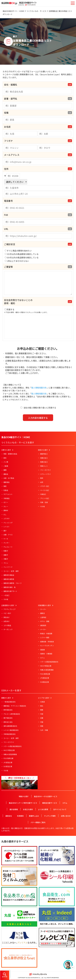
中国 (42, 722)
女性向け (7, 621)
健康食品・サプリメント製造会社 (15, 706)
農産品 (6, 474)
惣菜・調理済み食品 (10, 454)
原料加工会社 (8, 722)
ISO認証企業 (45, 682)
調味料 (6, 510)
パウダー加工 (45, 486)
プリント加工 (45, 498)
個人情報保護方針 (39, 388)
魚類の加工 (44, 462)
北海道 (42, 702)
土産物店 (43, 617)
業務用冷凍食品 (9, 575)
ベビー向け (7, 613)
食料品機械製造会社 (10, 726)
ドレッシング (8, 523)
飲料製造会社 (8, 710)
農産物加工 (44, 454)
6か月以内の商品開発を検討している (22, 257)
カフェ (42, 658)
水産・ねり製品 (9, 478)
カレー (6, 506)
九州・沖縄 (44, 730)
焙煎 (42, 482)
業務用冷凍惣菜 (9, 579)
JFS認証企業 (45, 678)
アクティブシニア (10, 609)
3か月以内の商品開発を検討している (22, 254)
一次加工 (7, 595)
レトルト (7, 527)
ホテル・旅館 (45, 621)
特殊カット (44, 466)
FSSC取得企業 (45, 674)
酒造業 (42, 650)
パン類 (6, 462)
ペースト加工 (45, 490)
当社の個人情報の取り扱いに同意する (40, 408)
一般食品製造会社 (10, 702)
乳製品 (6, 490)
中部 (42, 714)
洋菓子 (6, 559)
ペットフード (8, 567)
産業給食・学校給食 (47, 642)
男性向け (7, 617)
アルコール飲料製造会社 (12, 714)
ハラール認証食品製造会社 (49, 662)
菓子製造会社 (8, 718)
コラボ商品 (7, 625)
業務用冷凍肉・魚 (10, 587)
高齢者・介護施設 (46, 654)
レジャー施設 (45, 638)
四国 (42, 726)
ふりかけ (7, 519)
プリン (6, 563)
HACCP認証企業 (46, 666)
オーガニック (8, 629)
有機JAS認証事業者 (47, 670)
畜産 (5, 486)
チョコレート (8, 547)
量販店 (42, 613)
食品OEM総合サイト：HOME (13, 11)
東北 (42, 706)
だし (5, 515)
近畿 (42, 718)
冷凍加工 (43, 494)
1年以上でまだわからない (17, 261)
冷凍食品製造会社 (10, 734)
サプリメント (8, 494)
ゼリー (6, 502)
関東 (42, 710)
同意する (38, 324)
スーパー (43, 609)
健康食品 (7, 482)
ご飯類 (6, 466)
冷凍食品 (7, 498)
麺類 (5, 470)
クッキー (7, 543)
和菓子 (6, 551)
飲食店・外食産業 (46, 634)
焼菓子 (6, 555)
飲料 (5, 458)
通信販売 (43, 625)
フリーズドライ (45, 470)
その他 (6, 599)
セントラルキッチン (47, 646)
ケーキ (6, 539)
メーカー (43, 629)
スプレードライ (45, 474)
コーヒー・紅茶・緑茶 (11, 571)
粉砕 (42, 478)
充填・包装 (44, 502)
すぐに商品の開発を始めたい (18, 251)
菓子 (5, 531)
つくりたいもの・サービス (37, 11)
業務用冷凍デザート (10, 591)
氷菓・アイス (8, 535)
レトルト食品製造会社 (11, 730)
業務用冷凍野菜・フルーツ (13, 583)
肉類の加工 (44, 458)
